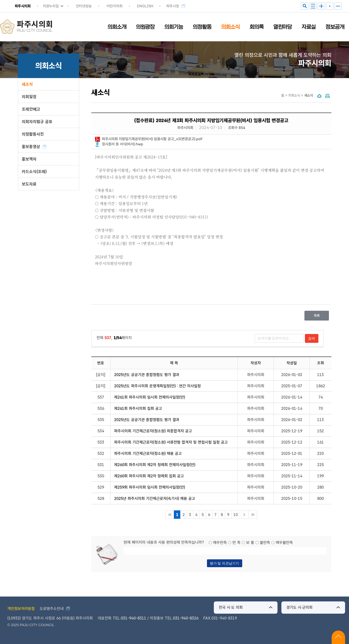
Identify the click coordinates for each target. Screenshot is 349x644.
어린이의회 (114, 6)
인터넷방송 (84, 6)
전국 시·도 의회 (231, 607)
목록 (317, 316)
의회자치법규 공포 (37, 122)
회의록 (257, 27)
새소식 (27, 84)
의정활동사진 (33, 134)
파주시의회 (23, 6)
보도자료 (29, 184)
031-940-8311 (133, 618)
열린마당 (283, 27)
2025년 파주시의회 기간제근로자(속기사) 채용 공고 (155, 499)
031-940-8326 (186, 618)
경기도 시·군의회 (299, 607)
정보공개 (335, 27)
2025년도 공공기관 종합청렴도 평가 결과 (147, 375)
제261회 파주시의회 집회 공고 (138, 408)
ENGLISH (145, 6)
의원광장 (145, 27)
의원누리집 (51, 6)
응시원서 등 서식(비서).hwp (122, 144)
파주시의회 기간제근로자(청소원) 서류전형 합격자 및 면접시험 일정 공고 (171, 442)
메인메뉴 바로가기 (174, 0)
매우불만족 (284, 543)
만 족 (236, 543)
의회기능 (174, 27)
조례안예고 (31, 109)
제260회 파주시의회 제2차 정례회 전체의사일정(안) (155, 465)
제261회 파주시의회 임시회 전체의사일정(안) (150, 397)
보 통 (250, 543)
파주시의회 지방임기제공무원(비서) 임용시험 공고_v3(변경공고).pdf (152, 139)
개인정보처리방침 (21, 609)
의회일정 (29, 97)
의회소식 (230, 27)
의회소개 (117, 27)
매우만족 (220, 543)
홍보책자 (29, 159)
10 (236, 515)
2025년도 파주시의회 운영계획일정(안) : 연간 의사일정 (157, 386)
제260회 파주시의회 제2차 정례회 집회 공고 (149, 476)
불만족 (265, 543)
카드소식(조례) (34, 172)
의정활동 (202, 27)
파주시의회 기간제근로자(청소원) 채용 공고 (148, 454)
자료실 (309, 27)
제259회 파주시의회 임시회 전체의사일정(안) (150, 487)
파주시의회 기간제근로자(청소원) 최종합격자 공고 (153, 431)
